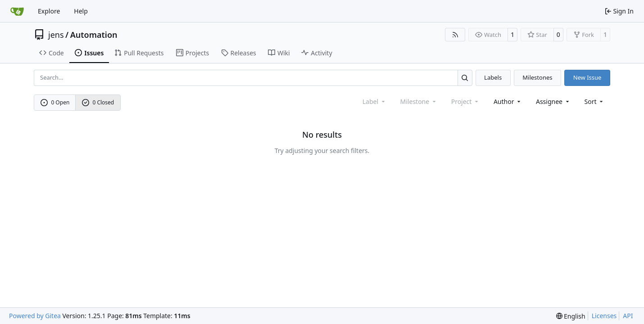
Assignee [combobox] (553, 101)
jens (56, 35)
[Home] (17, 11)
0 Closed (98, 102)
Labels (493, 77)
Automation (94, 35)
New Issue (587, 77)
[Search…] (465, 78)
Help (81, 11)
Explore (49, 11)
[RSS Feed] (455, 35)
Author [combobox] (508, 101)
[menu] (595, 101)
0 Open (55, 102)
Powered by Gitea (35, 316)
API (628, 316)
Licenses (604, 316)
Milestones (537, 77)
